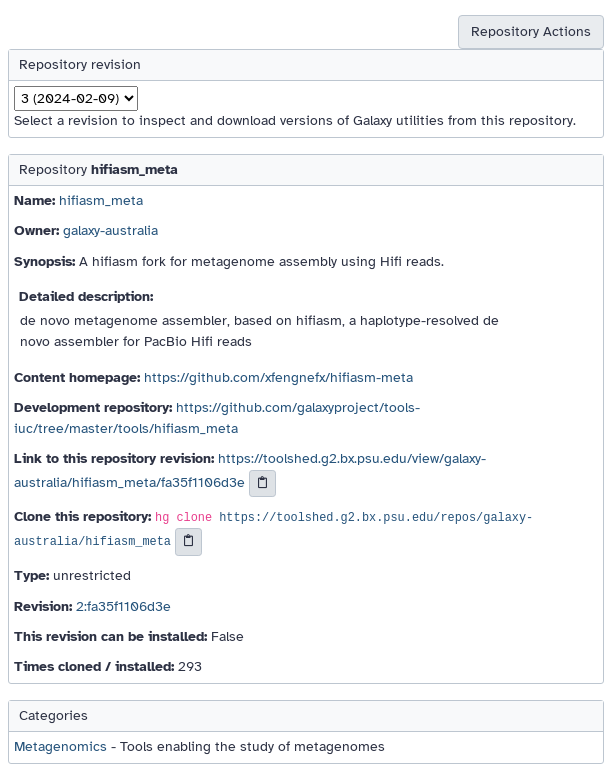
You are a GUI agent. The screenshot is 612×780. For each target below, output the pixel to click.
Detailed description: (86, 296)
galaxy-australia (110, 230)
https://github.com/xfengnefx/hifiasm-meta (278, 377)
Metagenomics (60, 746)
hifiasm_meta (101, 200)
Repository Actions (531, 31)
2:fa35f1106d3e (123, 606)
